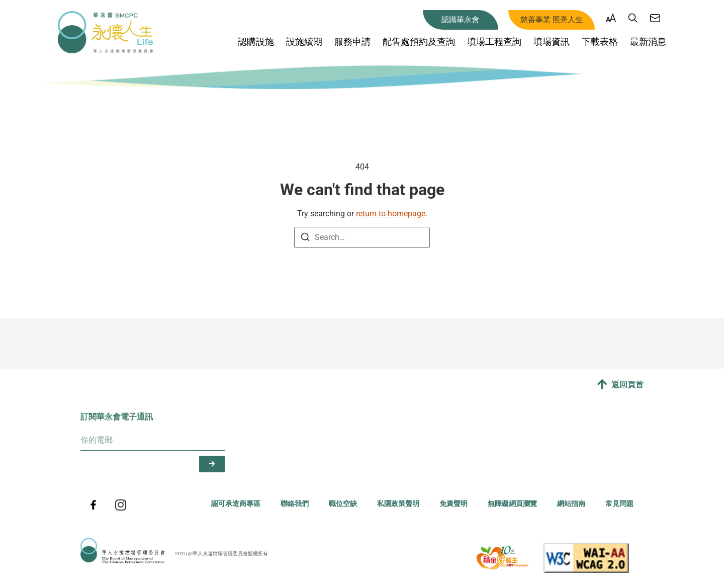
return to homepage (391, 214)
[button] (611, 20)
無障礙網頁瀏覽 (512, 504)
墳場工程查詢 (494, 41)
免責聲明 (454, 504)
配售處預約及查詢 (419, 41)
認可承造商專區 (236, 504)
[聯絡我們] (655, 18)
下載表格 (600, 41)
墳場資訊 (552, 41)
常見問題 (619, 504)
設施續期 (304, 41)
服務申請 (352, 41)
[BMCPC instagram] (121, 505)
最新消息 (648, 41)
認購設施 (256, 41)
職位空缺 (343, 504)
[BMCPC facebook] (93, 505)
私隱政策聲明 (398, 504)
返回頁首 (627, 385)
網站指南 (571, 504)
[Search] (305, 239)
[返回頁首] (602, 384)
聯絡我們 (295, 504)
